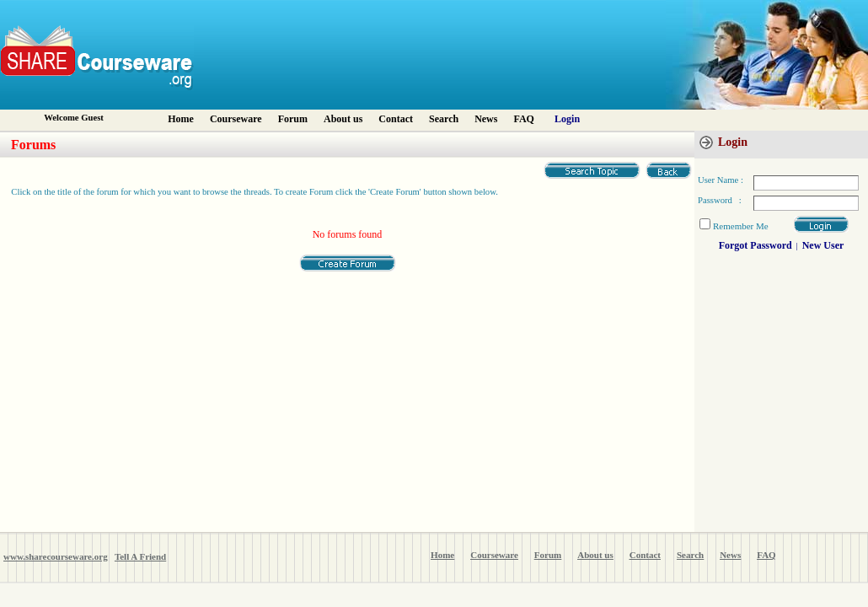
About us (343, 119)
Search (444, 119)
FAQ (523, 119)
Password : (720, 200)
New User (823, 245)
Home (181, 119)
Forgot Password (755, 245)
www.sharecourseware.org (56, 556)
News (486, 119)
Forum (293, 119)
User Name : (721, 180)
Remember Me (741, 226)
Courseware (236, 119)
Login (567, 119)
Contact (396, 119)
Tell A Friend (140, 556)
